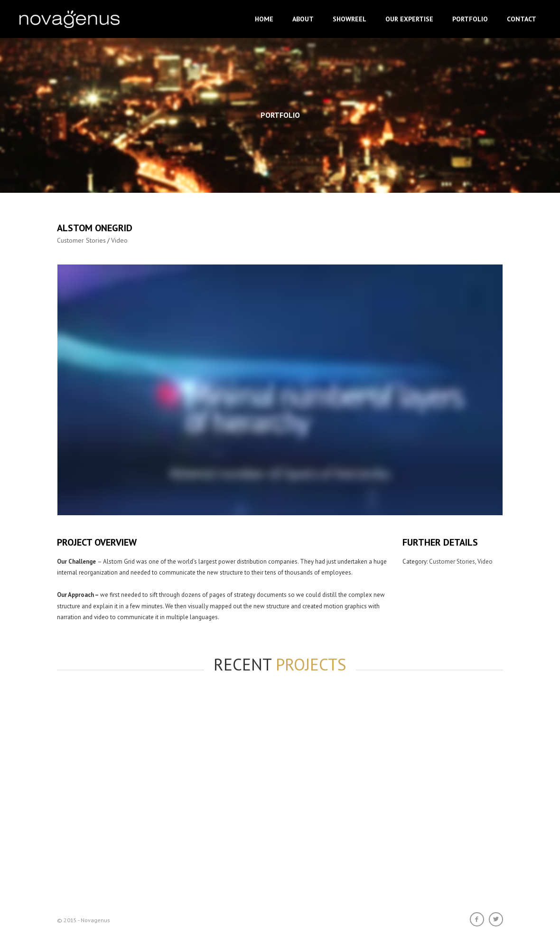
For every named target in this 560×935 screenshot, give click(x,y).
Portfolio (470, 19)
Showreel (350, 19)
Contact (522, 19)
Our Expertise (409, 19)
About (303, 19)
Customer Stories (81, 240)
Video (119, 240)
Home (264, 19)
